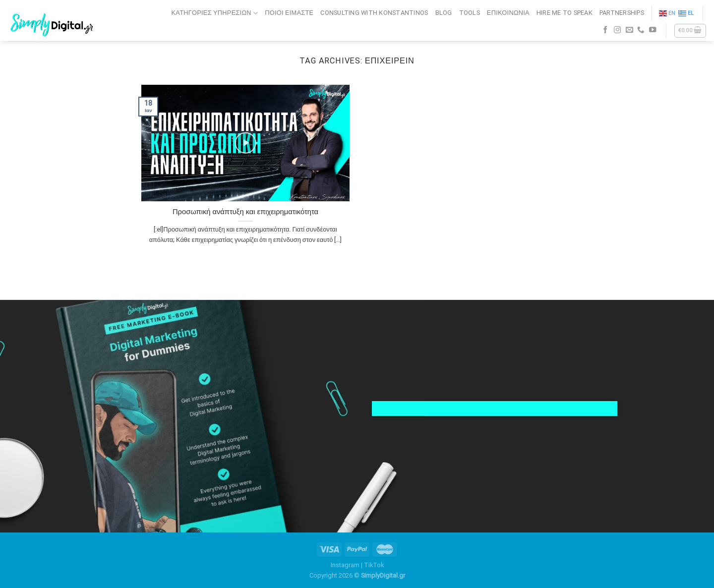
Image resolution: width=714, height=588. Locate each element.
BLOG (444, 13)
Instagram (345, 565)
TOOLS (470, 13)
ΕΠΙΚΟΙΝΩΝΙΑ (508, 13)
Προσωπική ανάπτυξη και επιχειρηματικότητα (245, 212)
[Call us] (641, 30)
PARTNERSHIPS (622, 13)
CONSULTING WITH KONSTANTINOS (374, 13)
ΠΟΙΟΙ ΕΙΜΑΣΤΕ (289, 13)
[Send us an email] (629, 30)
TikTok (374, 565)
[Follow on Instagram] (618, 30)
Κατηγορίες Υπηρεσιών (215, 13)
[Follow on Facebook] (606, 30)
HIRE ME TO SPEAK (565, 13)
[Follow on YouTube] (653, 30)
